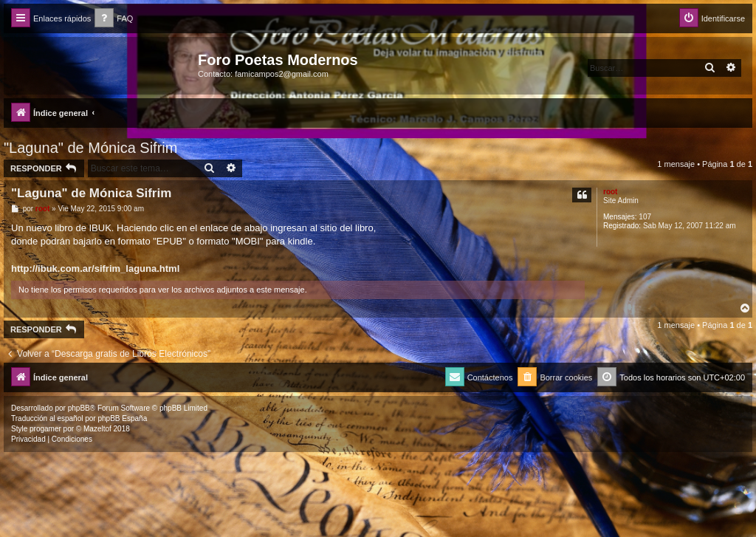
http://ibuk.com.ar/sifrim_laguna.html (95, 268)
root (610, 192)
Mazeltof (97, 429)
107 (645, 217)
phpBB (79, 408)
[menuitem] (114, 19)
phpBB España (122, 418)
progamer (45, 429)
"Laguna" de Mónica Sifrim (90, 148)
